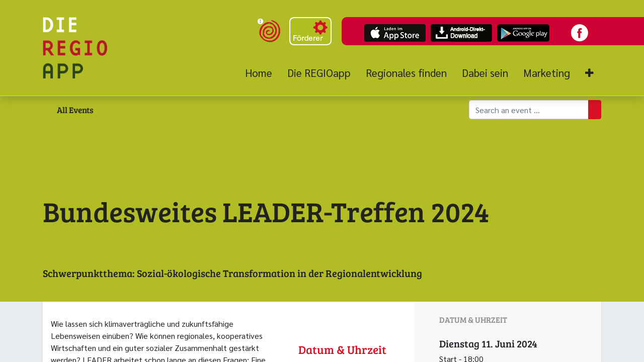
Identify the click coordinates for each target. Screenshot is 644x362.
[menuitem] (262, 73)
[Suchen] (595, 110)
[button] (589, 73)
